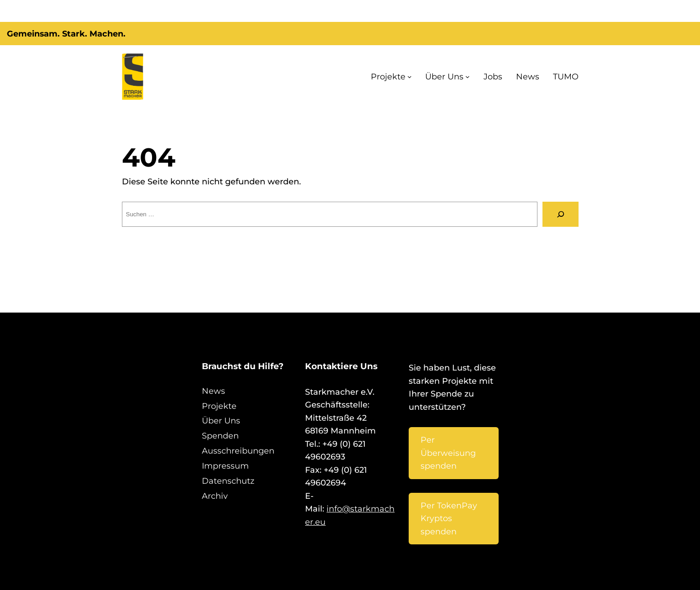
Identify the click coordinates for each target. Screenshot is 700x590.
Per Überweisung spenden (449, 434)
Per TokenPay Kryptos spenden (448, 486)
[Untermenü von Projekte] (427, 77)
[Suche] (560, 214)
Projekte (409, 77)
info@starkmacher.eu (360, 483)
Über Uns (458, 77)
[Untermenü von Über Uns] (478, 77)
